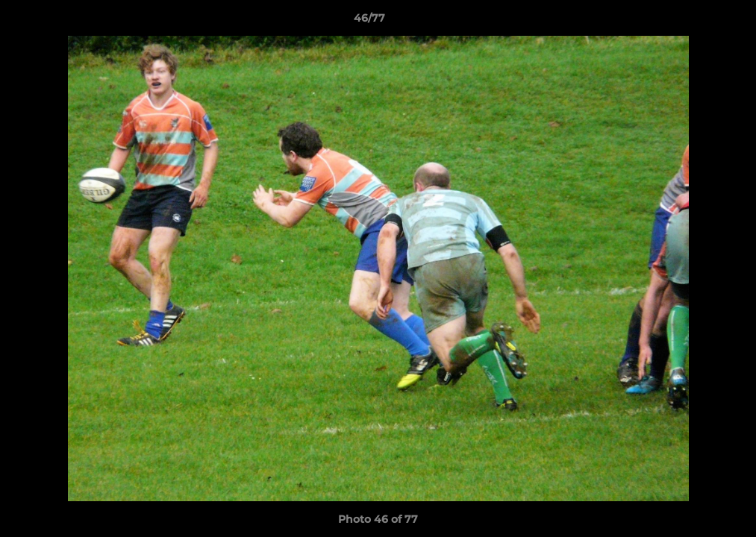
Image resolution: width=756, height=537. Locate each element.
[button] (693, 22)
